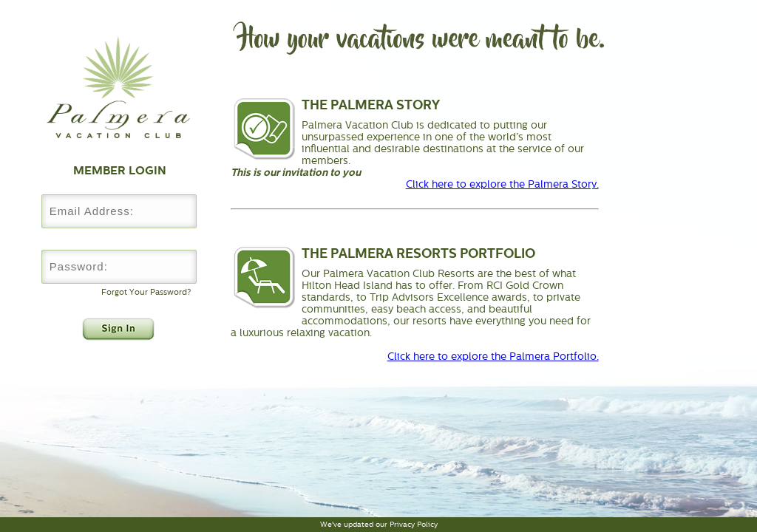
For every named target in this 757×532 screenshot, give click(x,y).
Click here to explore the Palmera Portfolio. (493, 356)
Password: (118, 239)
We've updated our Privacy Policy (379, 524)
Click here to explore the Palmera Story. (502, 184)
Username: (118, 184)
